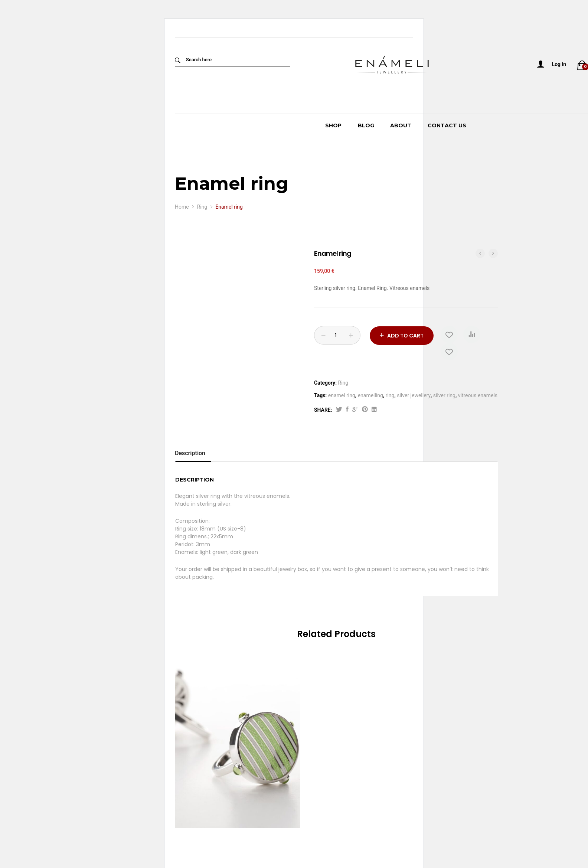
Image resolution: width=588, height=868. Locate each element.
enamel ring (342, 395)
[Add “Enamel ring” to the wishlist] (450, 335)
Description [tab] (190, 453)
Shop (333, 125)
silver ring (444, 395)
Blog (366, 125)
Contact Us (447, 125)
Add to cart (405, 335)
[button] (472, 335)
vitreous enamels (478, 395)
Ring (343, 383)
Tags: (320, 395)
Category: (325, 383)
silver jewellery (414, 395)
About (401, 125)
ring (390, 395)
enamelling (370, 395)
